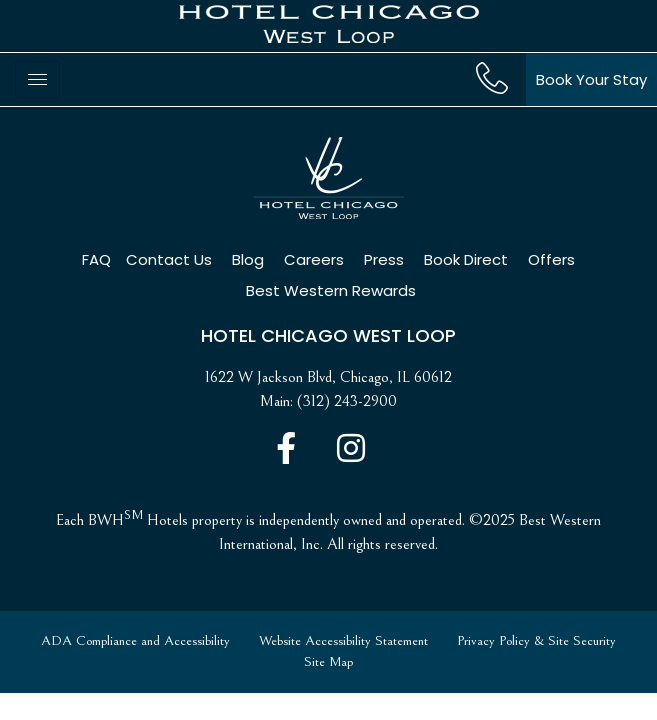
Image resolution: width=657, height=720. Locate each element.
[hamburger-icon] (37, 79)
